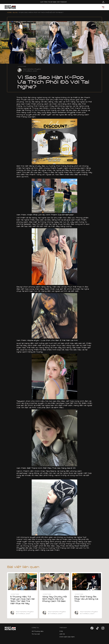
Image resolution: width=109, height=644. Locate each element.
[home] (10, 7)
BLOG (15, 13)
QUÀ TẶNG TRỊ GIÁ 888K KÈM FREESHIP (54, 2)
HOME (9, 13)
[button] (103, 7)
